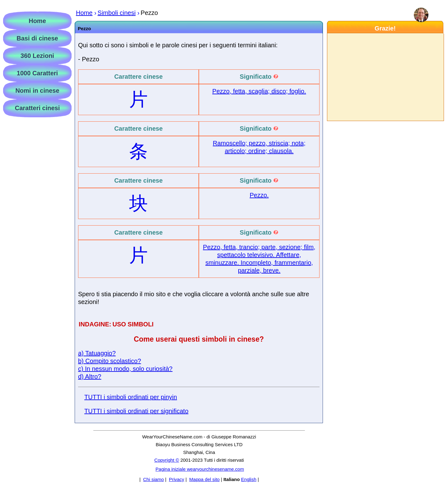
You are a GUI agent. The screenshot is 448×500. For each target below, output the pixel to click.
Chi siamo (154, 479)
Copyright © (167, 460)
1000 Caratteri (37, 73)
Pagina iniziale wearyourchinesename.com (200, 469)
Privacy (177, 479)
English (249, 479)
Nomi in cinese (37, 91)
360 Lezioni (37, 56)
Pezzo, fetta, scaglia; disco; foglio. (259, 91)
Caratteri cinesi (37, 108)
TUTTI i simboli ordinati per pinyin (131, 397)
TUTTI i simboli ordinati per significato (136, 411)
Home (37, 21)
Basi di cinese (37, 38)
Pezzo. (259, 195)
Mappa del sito (204, 479)
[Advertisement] (385, 77)
